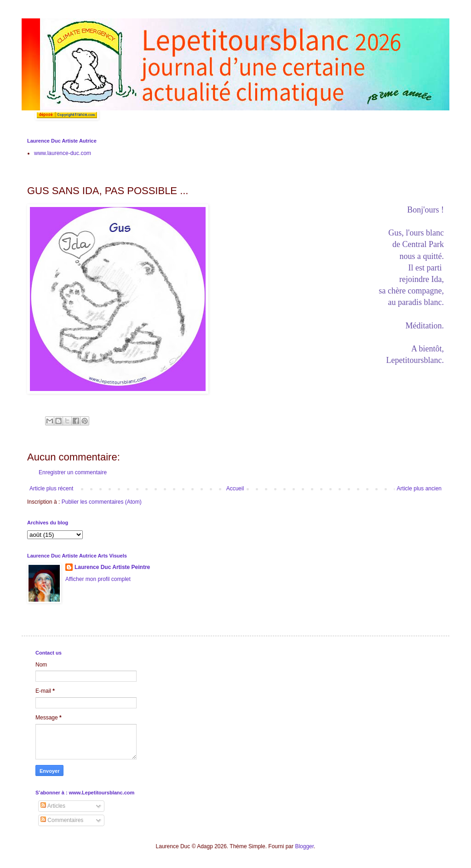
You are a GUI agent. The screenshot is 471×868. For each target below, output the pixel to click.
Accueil (235, 489)
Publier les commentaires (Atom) (102, 502)
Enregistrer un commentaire (73, 472)
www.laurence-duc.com (63, 153)
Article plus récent (51, 489)
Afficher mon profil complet (98, 579)
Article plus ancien (419, 489)
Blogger (304, 846)
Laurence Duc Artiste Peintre (112, 567)
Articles (53, 806)
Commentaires (62, 820)
